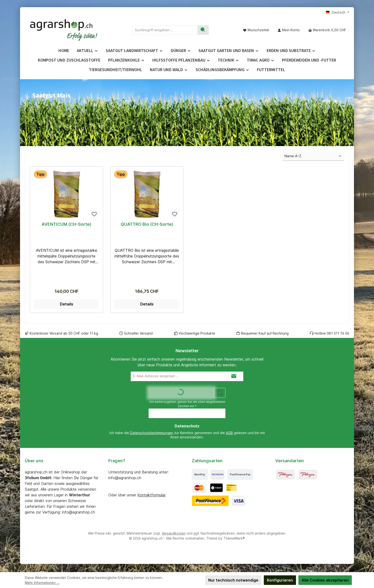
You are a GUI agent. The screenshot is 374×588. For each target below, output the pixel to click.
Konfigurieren (280, 580)
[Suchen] (203, 30)
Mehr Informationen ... (42, 583)
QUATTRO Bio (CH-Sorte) (147, 224)
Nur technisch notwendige (233, 580)
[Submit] (234, 377)
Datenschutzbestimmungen (152, 434)
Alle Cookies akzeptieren (325, 580)
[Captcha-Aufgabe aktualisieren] (220, 394)
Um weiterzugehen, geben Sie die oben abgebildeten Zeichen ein (187, 405)
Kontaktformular (151, 496)
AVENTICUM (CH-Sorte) (66, 224)
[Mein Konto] (289, 30)
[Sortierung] (313, 156)
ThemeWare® (234, 539)
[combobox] (165, 30)
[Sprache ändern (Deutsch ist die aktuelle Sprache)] (338, 12)
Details (67, 305)
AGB (229, 434)
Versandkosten (174, 534)
